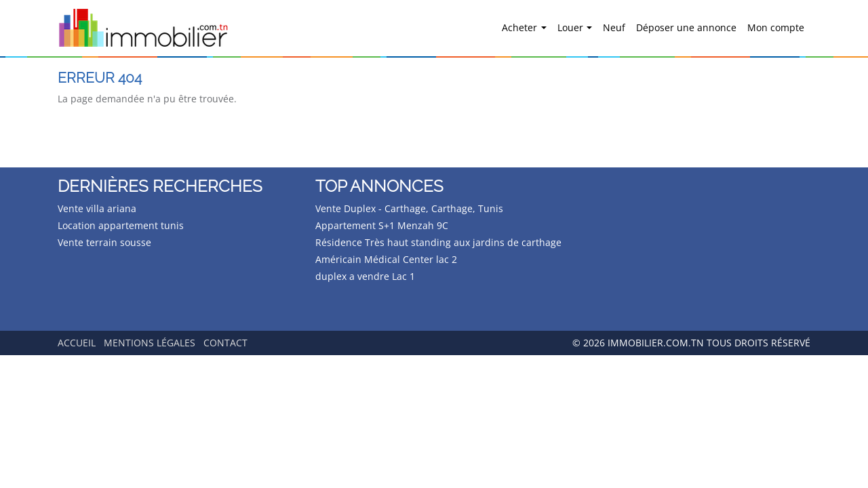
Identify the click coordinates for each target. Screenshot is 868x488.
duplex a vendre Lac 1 (365, 276)
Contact (225, 343)
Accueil (77, 343)
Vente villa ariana (97, 208)
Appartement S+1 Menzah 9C (382, 225)
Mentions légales (150, 343)
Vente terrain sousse (104, 242)
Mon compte (776, 27)
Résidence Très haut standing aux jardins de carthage (438, 242)
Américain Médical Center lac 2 (386, 259)
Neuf (614, 27)
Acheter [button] (521, 27)
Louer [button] (572, 27)
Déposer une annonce (686, 27)
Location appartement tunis (121, 225)
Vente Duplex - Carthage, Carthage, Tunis (409, 208)
